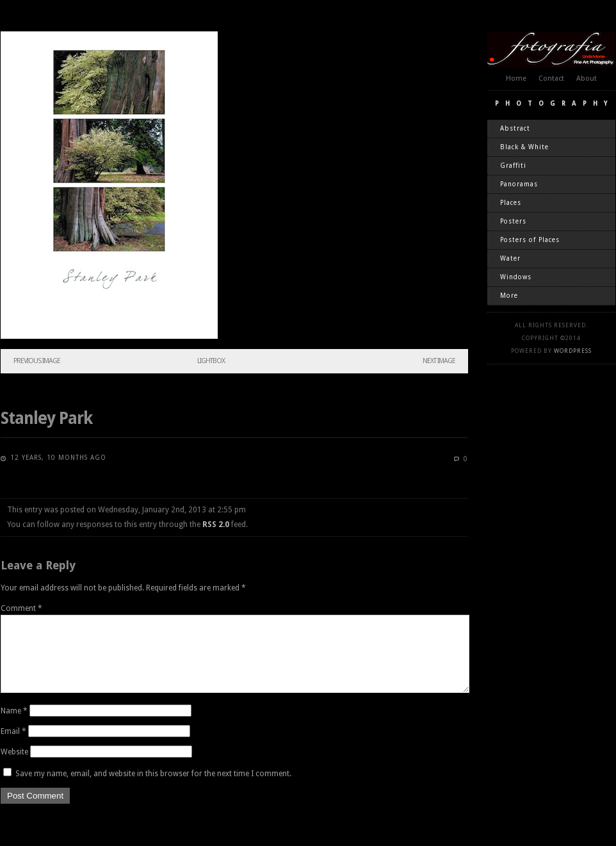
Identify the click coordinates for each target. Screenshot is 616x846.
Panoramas (519, 184)
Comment (21, 608)
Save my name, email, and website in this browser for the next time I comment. (153, 789)
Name (14, 726)
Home (516, 78)
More (509, 296)
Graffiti (513, 166)
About (587, 78)
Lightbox (211, 361)
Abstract (515, 128)
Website (14, 767)
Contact (551, 78)
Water (510, 258)
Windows (516, 277)
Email (13, 747)
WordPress (573, 351)
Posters (513, 221)
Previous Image (37, 361)
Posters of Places (530, 240)
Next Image (439, 361)
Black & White (524, 147)
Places (511, 203)
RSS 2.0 (216, 525)
